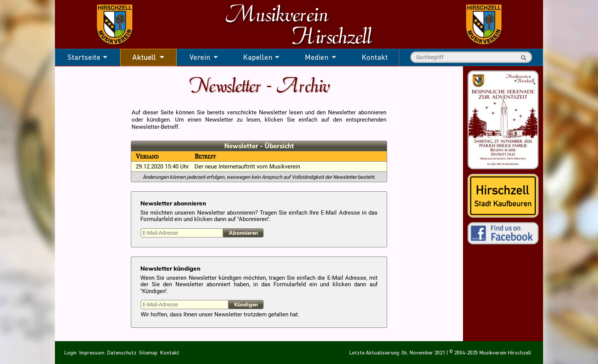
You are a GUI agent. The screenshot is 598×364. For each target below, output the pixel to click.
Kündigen (246, 305)
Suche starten (522, 58)
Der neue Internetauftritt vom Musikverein (247, 167)
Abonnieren (243, 233)
